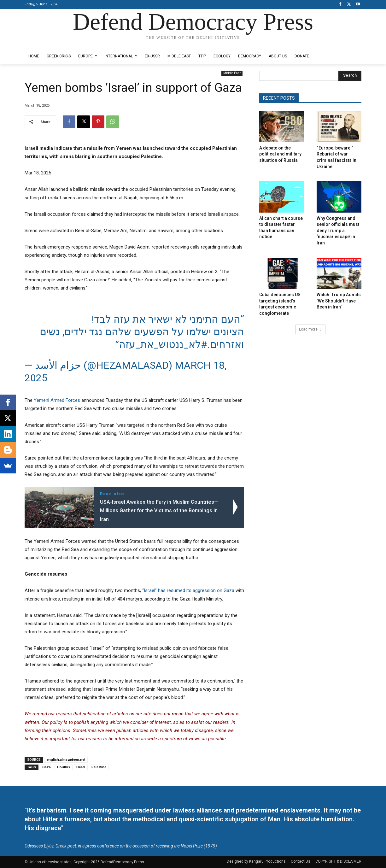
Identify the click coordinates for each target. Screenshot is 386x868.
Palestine (99, 767)
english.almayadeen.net (66, 760)
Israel (81, 767)
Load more (310, 329)
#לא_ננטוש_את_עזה (163, 344)
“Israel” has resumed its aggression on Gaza (188, 590)
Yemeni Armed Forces (57, 400)
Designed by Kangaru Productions (49, 44)
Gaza (47, 767)
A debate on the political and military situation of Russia (280, 154)
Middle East (232, 73)
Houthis (64, 767)
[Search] (350, 76)
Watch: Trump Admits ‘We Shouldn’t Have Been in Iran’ (339, 301)
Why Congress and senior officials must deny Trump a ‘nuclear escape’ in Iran (338, 231)
